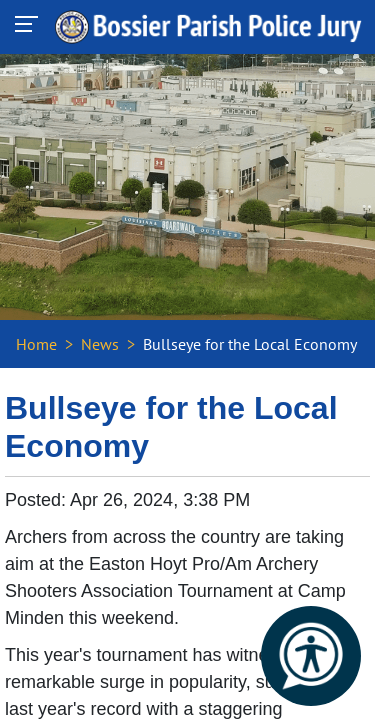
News (100, 344)
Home (36, 344)
